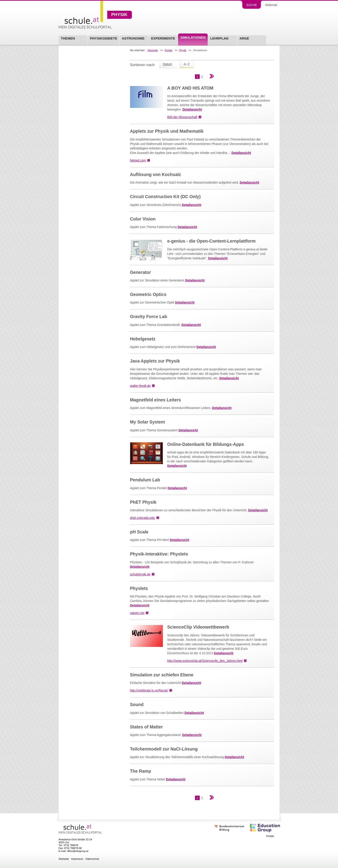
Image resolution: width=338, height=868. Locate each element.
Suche (252, 5)
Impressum (77, 859)
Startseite (153, 50)
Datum (167, 64)
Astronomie (133, 38)
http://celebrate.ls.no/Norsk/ (149, 690)
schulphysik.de (140, 574)
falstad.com (138, 160)
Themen (68, 38)
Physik (119, 15)
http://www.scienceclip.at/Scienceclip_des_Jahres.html (205, 661)
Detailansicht (192, 109)
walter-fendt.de (140, 386)
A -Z (187, 64)
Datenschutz (92, 859)
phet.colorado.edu (143, 518)
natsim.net (137, 613)
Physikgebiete (104, 38)
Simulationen (193, 37)
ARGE (244, 38)
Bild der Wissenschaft (182, 117)
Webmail (271, 5)
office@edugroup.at (78, 851)
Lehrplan (219, 38)
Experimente (163, 38)
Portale (169, 50)
